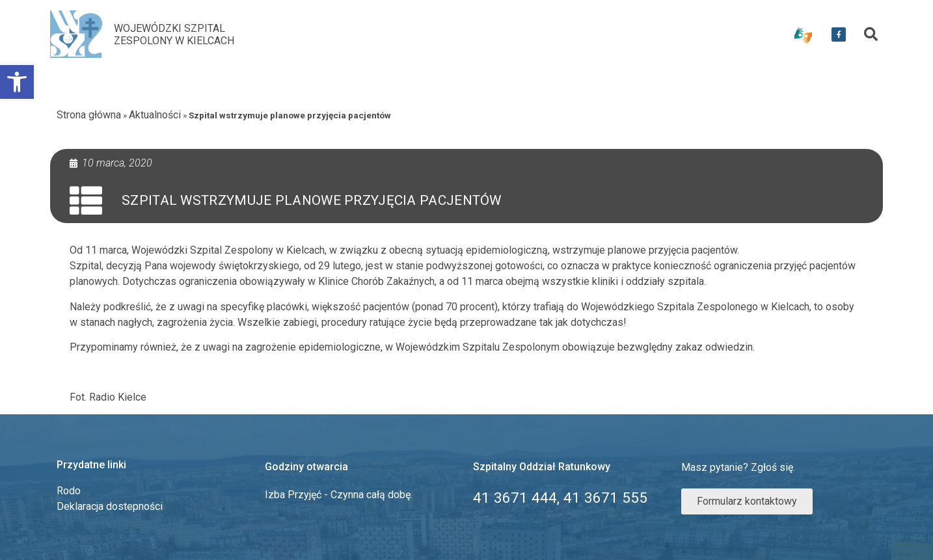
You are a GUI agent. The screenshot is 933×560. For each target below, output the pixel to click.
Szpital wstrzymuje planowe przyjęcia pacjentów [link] (312, 200)
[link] (17, 82)
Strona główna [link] (89, 115)
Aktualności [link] (155, 115)
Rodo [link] (69, 491)
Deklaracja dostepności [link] (110, 506)
